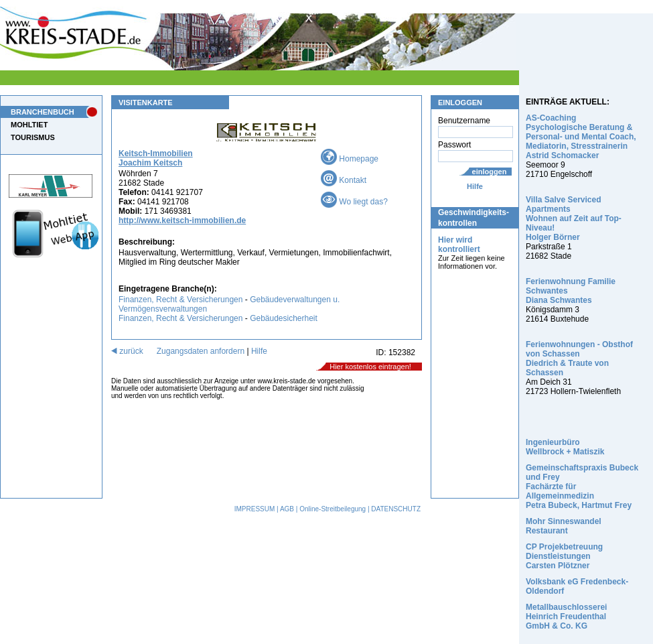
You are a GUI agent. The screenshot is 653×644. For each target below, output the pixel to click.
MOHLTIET (29, 125)
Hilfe (475, 186)
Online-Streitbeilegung (333, 509)
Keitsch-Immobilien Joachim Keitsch (156, 158)
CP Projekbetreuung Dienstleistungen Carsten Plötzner (564, 556)
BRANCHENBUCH (43, 112)
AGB (287, 509)
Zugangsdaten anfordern (201, 351)
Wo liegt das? (354, 202)
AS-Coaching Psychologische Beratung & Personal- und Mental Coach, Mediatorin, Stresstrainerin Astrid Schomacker (581, 137)
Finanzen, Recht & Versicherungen (180, 300)
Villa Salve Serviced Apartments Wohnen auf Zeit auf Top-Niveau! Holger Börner (574, 218)
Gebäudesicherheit (284, 318)
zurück (127, 351)
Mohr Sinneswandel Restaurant (564, 526)
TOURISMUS (33, 137)
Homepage (350, 159)
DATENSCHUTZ (396, 509)
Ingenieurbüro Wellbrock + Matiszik (565, 447)
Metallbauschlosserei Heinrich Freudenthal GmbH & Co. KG (566, 617)
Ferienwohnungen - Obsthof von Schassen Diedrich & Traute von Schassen (579, 359)
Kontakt (344, 180)
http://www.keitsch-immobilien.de (182, 220)
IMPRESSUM (255, 509)
